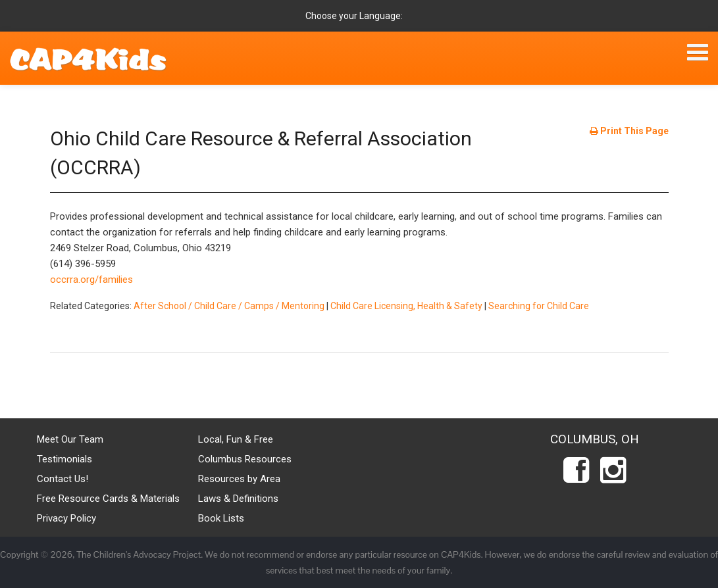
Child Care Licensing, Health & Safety (406, 306)
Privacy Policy (66, 518)
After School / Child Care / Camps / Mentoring (229, 306)
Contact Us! (63, 479)
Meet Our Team (70, 439)
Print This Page (629, 131)
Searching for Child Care (539, 306)
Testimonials (64, 459)
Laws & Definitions (238, 499)
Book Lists (221, 518)
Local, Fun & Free (236, 439)
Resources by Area (239, 479)
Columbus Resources (245, 459)
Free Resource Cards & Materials (108, 499)
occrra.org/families (91, 280)
